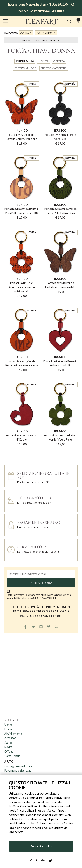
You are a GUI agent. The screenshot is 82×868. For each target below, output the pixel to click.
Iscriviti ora (41, 583)
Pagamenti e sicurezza (18, 771)
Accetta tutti (41, 846)
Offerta (59, 61)
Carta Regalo (12, 756)
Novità (44, 61)
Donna (24, 33)
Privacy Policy (23, 595)
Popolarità (25, 61)
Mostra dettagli (41, 860)
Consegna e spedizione (18, 766)
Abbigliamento (13, 734)
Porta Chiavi (44, 33)
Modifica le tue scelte (39, 40)
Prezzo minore (25, 68)
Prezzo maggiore (54, 68)
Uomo (8, 725)
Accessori (10, 738)
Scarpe (8, 743)
